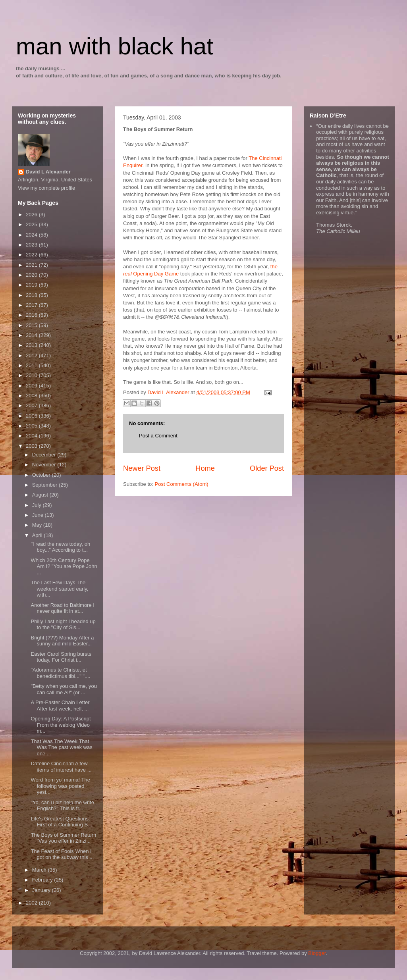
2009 (32, 386)
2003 (32, 446)
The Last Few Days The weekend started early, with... (59, 589)
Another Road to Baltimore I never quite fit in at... (62, 608)
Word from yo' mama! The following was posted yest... (60, 786)
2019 (32, 285)
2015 (32, 325)
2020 (32, 275)
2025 (32, 224)
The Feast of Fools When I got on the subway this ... (62, 854)
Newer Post (142, 468)
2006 (32, 416)
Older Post (267, 468)
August (41, 495)
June (39, 515)
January (42, 890)
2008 (32, 396)
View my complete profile (46, 188)
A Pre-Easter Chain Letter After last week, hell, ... (60, 706)
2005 (32, 426)
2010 (32, 375)
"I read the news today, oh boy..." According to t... (60, 547)
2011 (32, 365)
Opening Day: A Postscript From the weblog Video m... (61, 725)
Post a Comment (158, 436)
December (45, 455)
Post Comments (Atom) (182, 484)
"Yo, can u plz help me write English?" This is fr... (62, 806)
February (43, 880)
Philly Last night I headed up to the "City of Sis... (63, 625)
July (38, 505)
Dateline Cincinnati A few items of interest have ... (61, 767)
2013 (32, 345)
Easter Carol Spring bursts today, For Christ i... (61, 657)
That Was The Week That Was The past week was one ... (61, 747)
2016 (32, 315)
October (42, 475)
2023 (32, 245)
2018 (32, 295)
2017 (32, 305)
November (45, 465)
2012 (32, 355)
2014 (32, 335)
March (40, 870)
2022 (32, 255)
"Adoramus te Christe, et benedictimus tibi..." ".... (60, 673)
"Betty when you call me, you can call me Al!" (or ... (64, 689)
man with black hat (115, 46)
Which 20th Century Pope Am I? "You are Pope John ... (64, 566)
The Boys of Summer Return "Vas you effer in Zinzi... (63, 838)
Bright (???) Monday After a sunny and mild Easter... (62, 641)
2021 (32, 265)
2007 (32, 405)
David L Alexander (48, 172)
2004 (32, 436)
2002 (32, 903)
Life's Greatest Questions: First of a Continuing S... (61, 822)
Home (205, 468)
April (38, 535)
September (45, 485)
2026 (32, 215)
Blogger (317, 953)
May (38, 525)
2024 (32, 235)
